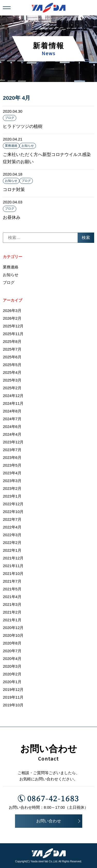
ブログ (10, 118)
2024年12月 (13, 396)
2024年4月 (12, 434)
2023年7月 (12, 450)
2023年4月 (12, 473)
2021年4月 (12, 597)
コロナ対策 (14, 189)
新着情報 (49, 49)
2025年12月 (13, 326)
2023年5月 (12, 465)
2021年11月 (13, 566)
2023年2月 (12, 488)
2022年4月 (12, 527)
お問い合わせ (49, 821)
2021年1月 (12, 620)
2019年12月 (13, 689)
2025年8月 (12, 341)
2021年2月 (12, 612)
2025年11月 (13, 334)
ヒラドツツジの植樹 (23, 126)
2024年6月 (12, 427)
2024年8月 (12, 411)
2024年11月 (13, 403)
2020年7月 (12, 651)
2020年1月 (12, 682)
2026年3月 (12, 311)
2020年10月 (13, 635)
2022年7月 (12, 519)
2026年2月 (12, 318)
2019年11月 (13, 697)
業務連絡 (11, 146)
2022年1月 (12, 550)
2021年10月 (13, 573)
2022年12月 (13, 504)
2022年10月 (13, 512)
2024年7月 (12, 419)
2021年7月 (12, 581)
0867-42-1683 (49, 798)
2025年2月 (12, 388)
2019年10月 (13, 705)
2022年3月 (12, 535)
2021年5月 (12, 589)
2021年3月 (12, 604)
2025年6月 (12, 357)
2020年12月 (13, 628)
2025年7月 (12, 349)
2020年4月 (12, 659)
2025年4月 (12, 372)
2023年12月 (13, 442)
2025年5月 (12, 365)
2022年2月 (12, 543)
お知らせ (28, 146)
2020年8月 (12, 643)
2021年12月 (13, 558)
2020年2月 (12, 674)
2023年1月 (12, 496)
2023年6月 (12, 457)
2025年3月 (12, 380)
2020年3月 (12, 666)
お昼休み (12, 217)
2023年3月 (12, 481)
